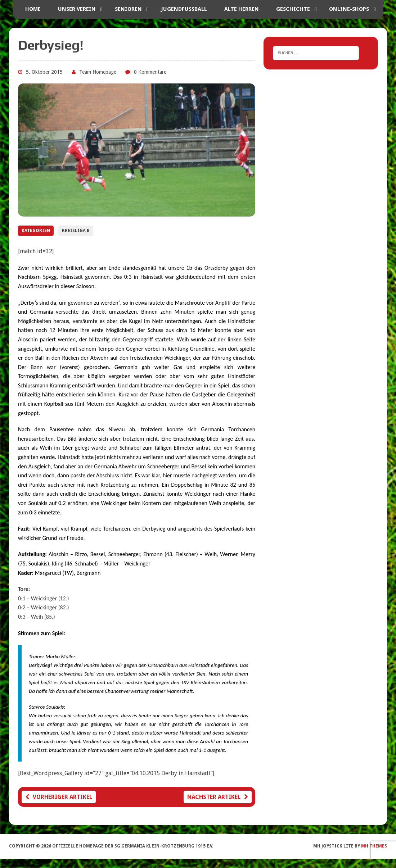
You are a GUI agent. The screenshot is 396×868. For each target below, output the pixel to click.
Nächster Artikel (218, 797)
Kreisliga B (76, 231)
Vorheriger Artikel (59, 797)
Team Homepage (98, 72)
